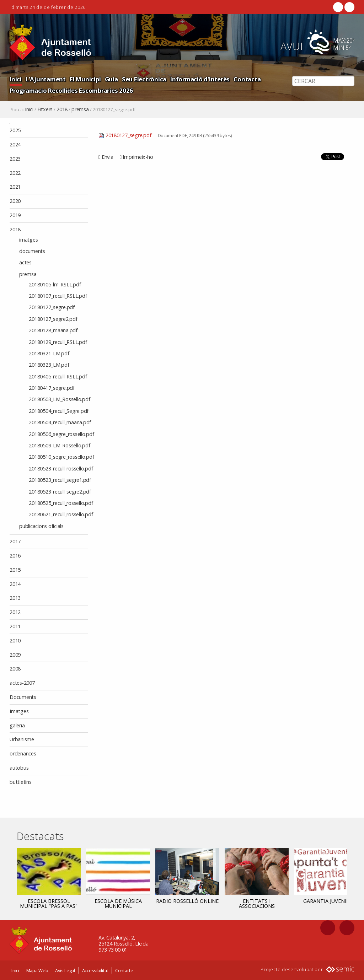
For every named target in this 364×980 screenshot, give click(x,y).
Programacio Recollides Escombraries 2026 (71, 90)
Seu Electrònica (144, 79)
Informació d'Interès (200, 79)
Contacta (247, 79)
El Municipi (85, 79)
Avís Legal (65, 970)
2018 (62, 109)
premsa (80, 109)
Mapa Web (37, 970)
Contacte (124, 970)
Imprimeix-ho (138, 157)
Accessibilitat (95, 970)
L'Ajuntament (46, 79)
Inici (16, 79)
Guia (111, 79)
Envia (108, 157)
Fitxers (45, 109)
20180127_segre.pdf (125, 135)
